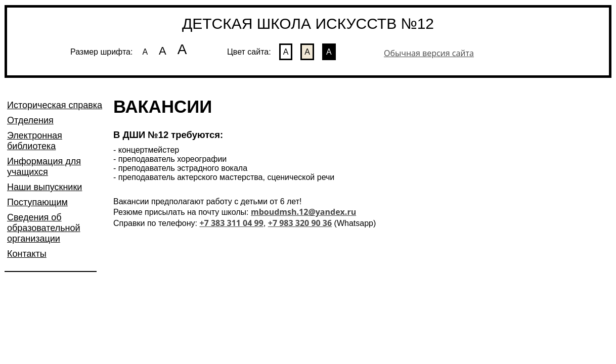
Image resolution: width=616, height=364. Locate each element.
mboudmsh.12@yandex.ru (303, 212)
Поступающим (37, 202)
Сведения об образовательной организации (44, 228)
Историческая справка (55, 105)
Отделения (30, 120)
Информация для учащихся (44, 167)
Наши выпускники (45, 187)
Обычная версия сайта (429, 53)
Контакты (27, 254)
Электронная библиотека (35, 141)
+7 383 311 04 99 (231, 223)
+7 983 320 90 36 (300, 223)
